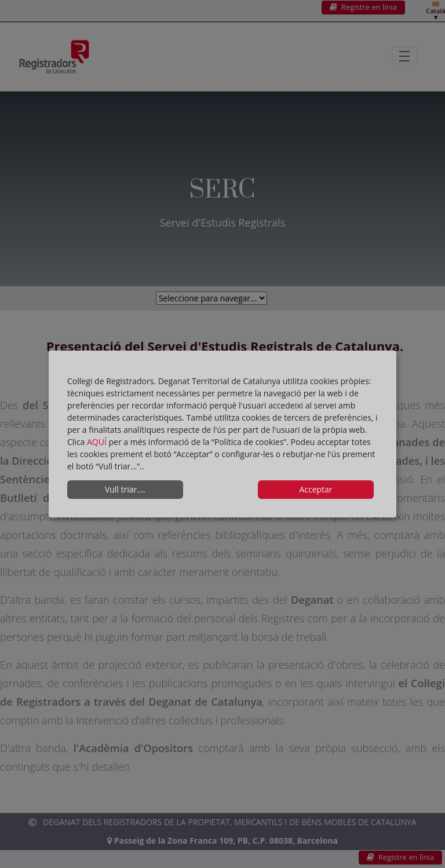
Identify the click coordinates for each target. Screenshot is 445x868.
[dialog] (222, 434)
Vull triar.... (125, 489)
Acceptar (315, 489)
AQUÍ (98, 442)
